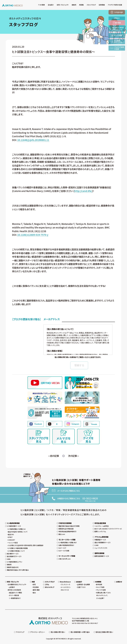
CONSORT (11, 540)
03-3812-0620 (90, 498)
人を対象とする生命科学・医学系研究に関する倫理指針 (26, 545)
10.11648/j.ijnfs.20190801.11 (33, 140)
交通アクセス (81, 587)
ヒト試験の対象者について (16, 551)
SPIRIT (10, 537)
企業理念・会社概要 (83, 584)
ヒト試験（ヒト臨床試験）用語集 (18, 548)
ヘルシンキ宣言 (13, 543)
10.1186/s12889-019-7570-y (33, 235)
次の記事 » (73, 456)
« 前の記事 (54, 456)
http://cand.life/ (83, 191)
